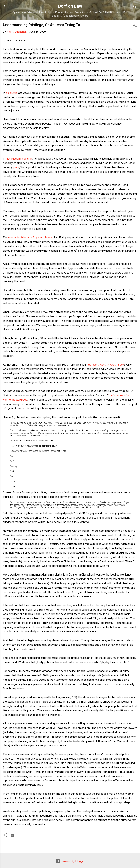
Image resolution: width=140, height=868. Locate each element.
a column (11, 93)
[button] (135, 26)
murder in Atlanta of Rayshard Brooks (31, 238)
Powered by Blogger (70, 861)
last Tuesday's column (19, 159)
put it (16, 167)
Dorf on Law (70, 6)
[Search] (135, 7)
